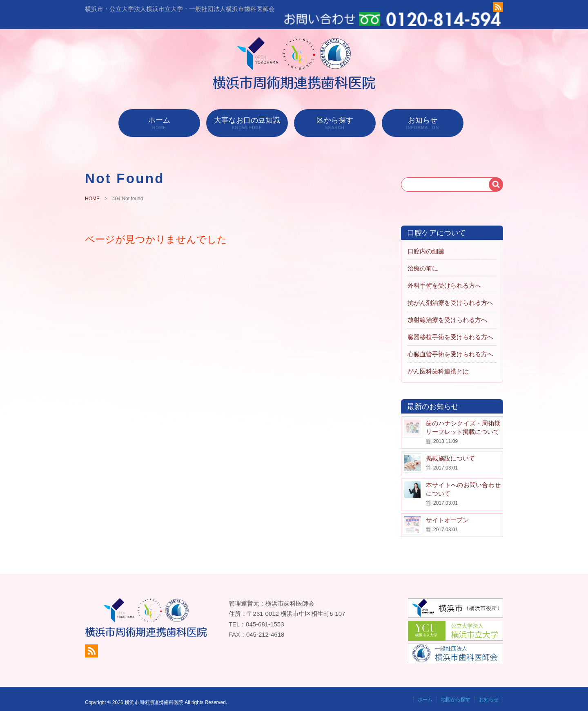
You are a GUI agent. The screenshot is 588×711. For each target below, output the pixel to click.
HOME (92, 190)
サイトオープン (447, 511)
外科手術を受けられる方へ (444, 277)
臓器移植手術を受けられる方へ (450, 328)
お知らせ (423, 114)
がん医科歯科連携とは (438, 363)
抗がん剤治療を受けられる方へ (450, 294)
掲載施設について (450, 450)
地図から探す (456, 691)
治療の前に (423, 260)
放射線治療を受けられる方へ (447, 311)
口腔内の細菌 (426, 243)
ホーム (159, 114)
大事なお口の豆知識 (247, 114)
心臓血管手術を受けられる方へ (450, 345)
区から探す (335, 114)
